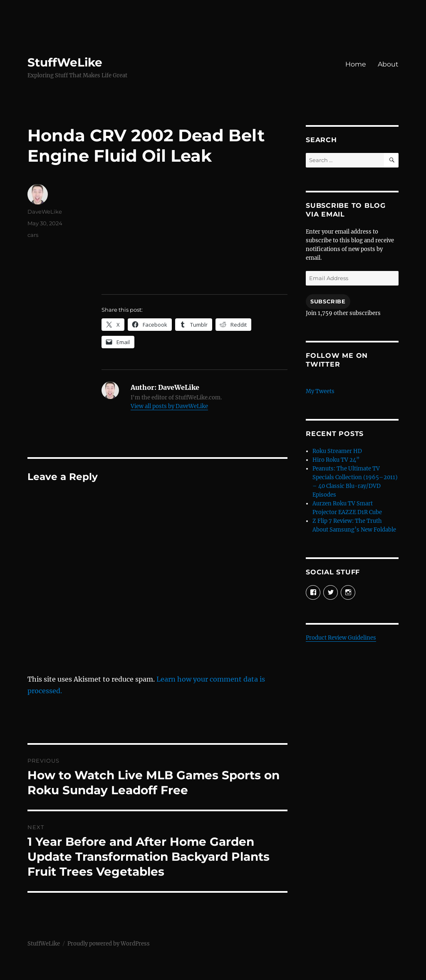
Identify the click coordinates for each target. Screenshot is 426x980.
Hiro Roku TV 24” (336, 460)
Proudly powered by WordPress (109, 944)
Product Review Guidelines (341, 638)
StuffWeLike (65, 62)
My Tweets (320, 391)
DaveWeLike (45, 212)
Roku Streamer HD (337, 451)
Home (356, 64)
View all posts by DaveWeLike (169, 406)
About (388, 64)
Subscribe (328, 301)
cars (33, 235)
